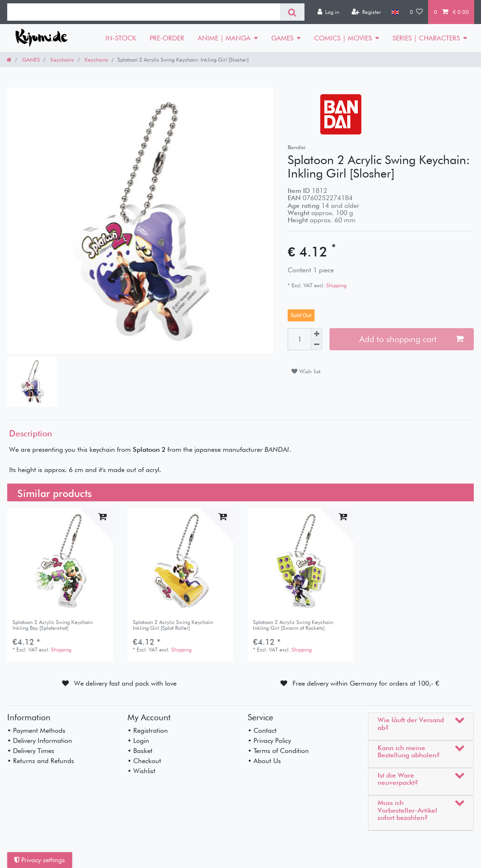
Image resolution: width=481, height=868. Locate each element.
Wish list (306, 371)
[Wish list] (417, 12)
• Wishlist (141, 771)
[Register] (366, 12)
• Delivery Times (31, 751)
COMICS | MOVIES (343, 38)
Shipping (335, 285)
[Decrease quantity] (316, 345)
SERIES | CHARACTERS (426, 38)
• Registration (148, 730)
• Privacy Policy (269, 740)
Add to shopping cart (411, 339)
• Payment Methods (36, 730)
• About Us (264, 761)
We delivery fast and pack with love (125, 683)
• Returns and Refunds (41, 761)
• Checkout (144, 761)
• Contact (262, 730)
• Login (138, 740)
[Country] (395, 12)
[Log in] (328, 12)
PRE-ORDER (167, 38)
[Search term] (144, 12)
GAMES (282, 38)
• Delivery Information (40, 740)
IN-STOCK (121, 38)
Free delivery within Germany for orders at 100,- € (366, 683)
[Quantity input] (299, 339)
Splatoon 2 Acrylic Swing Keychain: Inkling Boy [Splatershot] (53, 625)
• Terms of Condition (278, 751)
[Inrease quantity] (316, 334)
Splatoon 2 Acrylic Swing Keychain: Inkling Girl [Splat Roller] (174, 625)
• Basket (140, 751)
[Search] (292, 12)
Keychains (62, 60)
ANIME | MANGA (224, 38)
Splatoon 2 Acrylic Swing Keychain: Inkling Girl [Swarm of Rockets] (294, 625)
